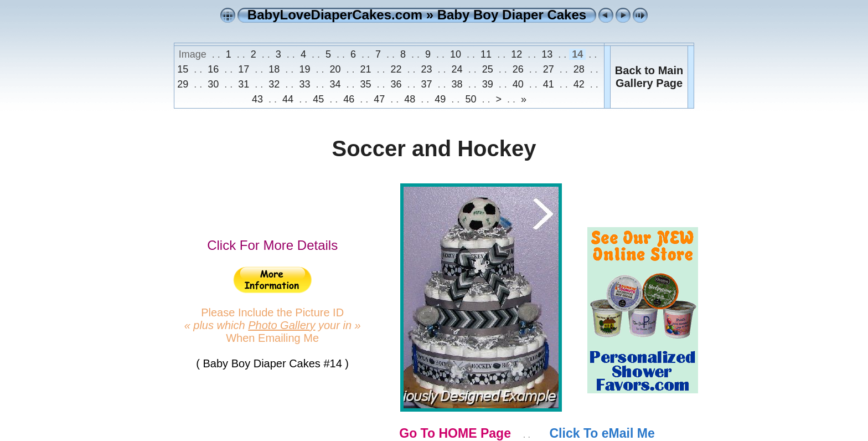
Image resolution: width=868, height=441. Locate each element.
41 (549, 84)
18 (274, 69)
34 (335, 84)
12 (516, 54)
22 (396, 69)
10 (456, 54)
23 (427, 69)
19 (304, 69)
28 (579, 69)
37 (427, 84)
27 (549, 69)
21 (365, 69)
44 (288, 99)
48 (410, 99)
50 (471, 99)
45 (318, 99)
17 (244, 69)
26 (518, 69)
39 (488, 84)
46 (349, 99)
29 (184, 84)
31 (244, 84)
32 (274, 84)
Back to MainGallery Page (649, 77)
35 (365, 84)
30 (213, 84)
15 (184, 69)
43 (259, 99)
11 (486, 54)
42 (579, 84)
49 (440, 99)
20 (335, 69)
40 (518, 84)
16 (213, 69)
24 (457, 69)
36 (396, 84)
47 (379, 99)
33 (304, 84)
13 (547, 54)
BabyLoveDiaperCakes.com (335, 15)
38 (457, 84)
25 (488, 69)
